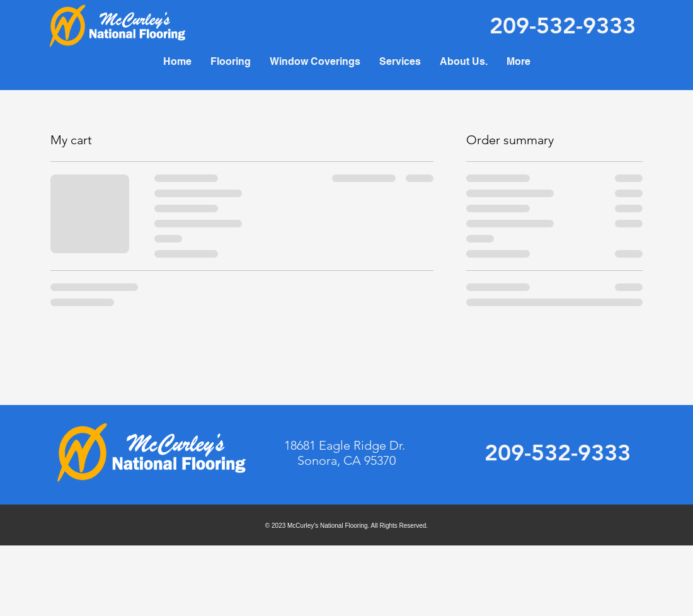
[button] (400, 61)
